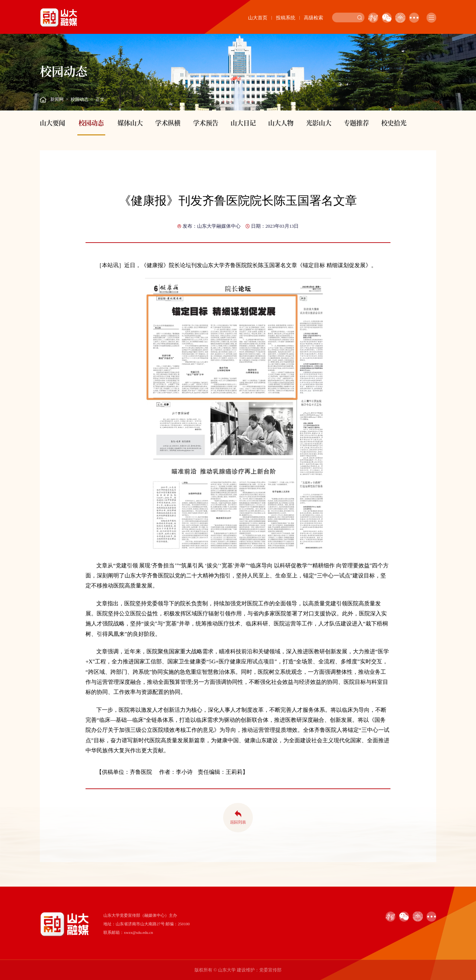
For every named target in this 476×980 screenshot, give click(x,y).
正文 (100, 99)
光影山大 (319, 123)
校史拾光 (394, 123)
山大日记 (243, 123)
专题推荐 (356, 123)
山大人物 (281, 123)
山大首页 (258, 18)
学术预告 (206, 123)
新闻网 (57, 99)
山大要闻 (52, 123)
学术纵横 (168, 123)
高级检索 (313, 18)
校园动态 (80, 99)
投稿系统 (286, 18)
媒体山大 (130, 123)
